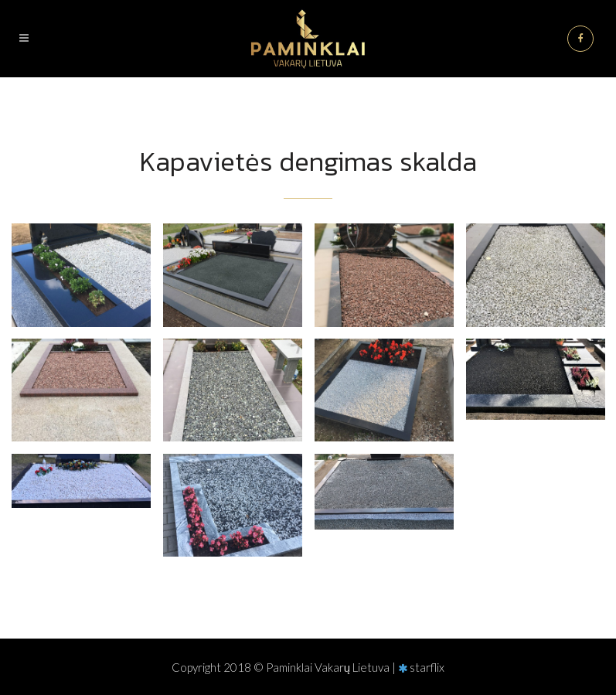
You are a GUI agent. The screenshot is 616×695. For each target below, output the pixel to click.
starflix (427, 667)
